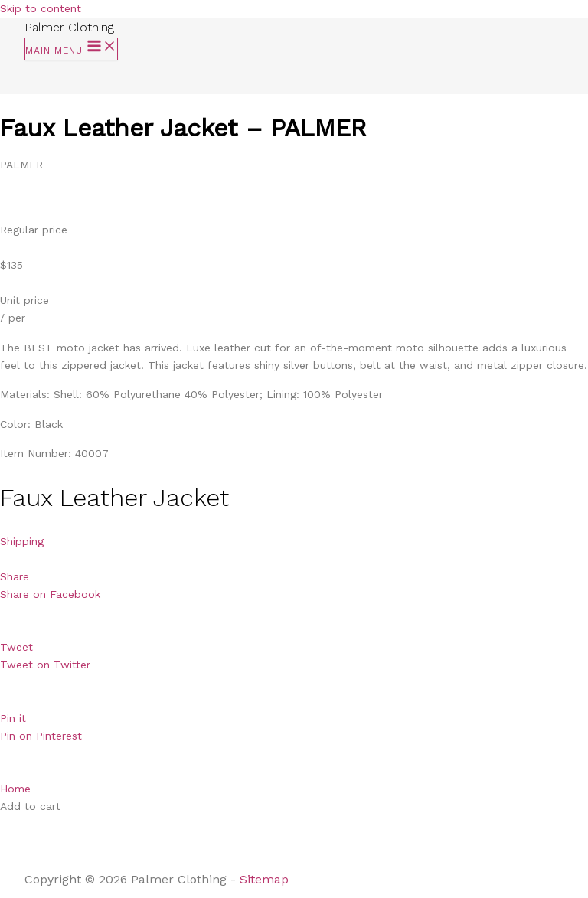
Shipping (22, 541)
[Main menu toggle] (71, 49)
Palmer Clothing (69, 27)
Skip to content (41, 8)
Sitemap (266, 879)
